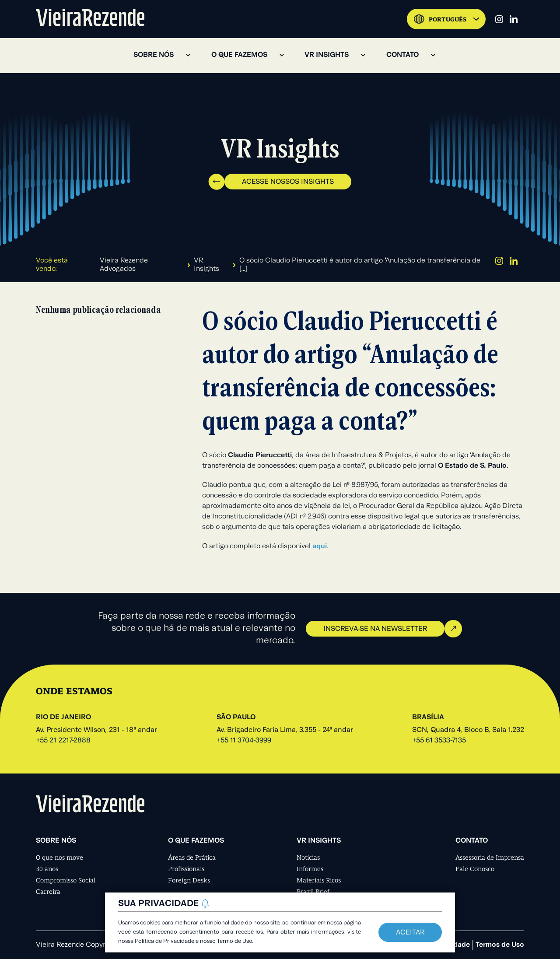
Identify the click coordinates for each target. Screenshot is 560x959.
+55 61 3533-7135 (439, 741)
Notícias (308, 857)
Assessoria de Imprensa (490, 857)
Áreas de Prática (192, 857)
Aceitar (410, 933)
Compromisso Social (66, 880)
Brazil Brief (313, 892)
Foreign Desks (189, 880)
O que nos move (59, 857)
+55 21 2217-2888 (63, 741)
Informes (310, 869)
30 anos (47, 869)
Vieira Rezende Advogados (124, 265)
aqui (320, 546)
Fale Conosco (475, 869)
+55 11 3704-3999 (244, 741)
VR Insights (206, 265)
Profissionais (186, 869)
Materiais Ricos (319, 880)
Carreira (48, 892)
